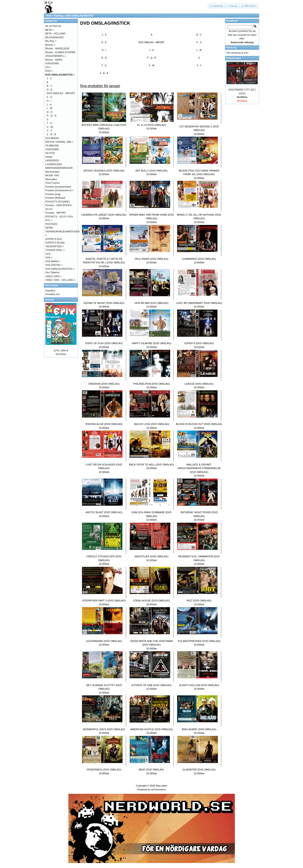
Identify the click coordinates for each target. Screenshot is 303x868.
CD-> (48, 67)
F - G (199, 42)
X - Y (199, 66)
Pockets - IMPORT (56, 213)
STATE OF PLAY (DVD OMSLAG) (104, 343)
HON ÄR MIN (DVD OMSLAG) (151, 303)
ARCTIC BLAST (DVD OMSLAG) (104, 512)
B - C (199, 35)
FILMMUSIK (52, 145)
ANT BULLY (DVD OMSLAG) (151, 171)
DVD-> (49, 71)
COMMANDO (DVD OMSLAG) (199, 259)
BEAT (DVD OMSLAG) (151, 770)
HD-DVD (50, 153)
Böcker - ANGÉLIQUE (58, 48)
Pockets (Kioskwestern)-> (59, 190)
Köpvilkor (50, 291)
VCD (48, 254)
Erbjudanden (233, 58)
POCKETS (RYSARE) (58, 202)
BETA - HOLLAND (55, 33)
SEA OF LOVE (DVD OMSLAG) (151, 424)
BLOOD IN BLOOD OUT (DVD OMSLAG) (199, 424)
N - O (104, 58)
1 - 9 (104, 35)
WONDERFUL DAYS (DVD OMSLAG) (104, 729)
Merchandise (52, 172)
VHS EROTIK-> (54, 265)
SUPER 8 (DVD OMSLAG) (199, 343)
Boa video (162, 786)
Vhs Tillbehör (53, 272)
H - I (104, 50)
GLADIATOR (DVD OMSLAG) (199, 770)
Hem (49, 16)
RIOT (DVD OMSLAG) (199, 601)
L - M (199, 50)
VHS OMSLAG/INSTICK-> (60, 269)
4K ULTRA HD (53, 26)
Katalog (59, 16)
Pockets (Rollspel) (55, 198)
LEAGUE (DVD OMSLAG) (199, 384)
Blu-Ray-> (51, 41)
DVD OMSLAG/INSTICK (80, 16)
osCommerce (158, 789)
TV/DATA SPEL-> (55, 250)
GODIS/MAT (52, 149)
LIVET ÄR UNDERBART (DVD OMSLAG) (199, 303)
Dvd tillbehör (52, 138)
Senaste (49, 300)
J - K (152, 50)
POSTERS (51, 224)
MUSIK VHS (52, 175)
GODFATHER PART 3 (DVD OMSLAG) (104, 601)
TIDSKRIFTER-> (55, 246)
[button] (217, 6)
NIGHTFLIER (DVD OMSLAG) (151, 556)
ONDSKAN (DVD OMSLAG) (104, 384)
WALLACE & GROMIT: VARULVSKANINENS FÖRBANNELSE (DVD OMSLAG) (199, 468)
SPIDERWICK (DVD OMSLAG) (104, 770)
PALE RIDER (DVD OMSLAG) (151, 259)
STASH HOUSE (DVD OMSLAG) (151, 601)
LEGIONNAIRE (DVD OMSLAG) (104, 641)
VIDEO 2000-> (53, 276)
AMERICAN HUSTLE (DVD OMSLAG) (151, 729)
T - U (104, 66)
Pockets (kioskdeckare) (58, 187)
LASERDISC (52, 160)
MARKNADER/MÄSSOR (59, 168)
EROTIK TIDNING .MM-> (59, 142)
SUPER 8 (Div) (54, 239)
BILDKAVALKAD (54, 37)
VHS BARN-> (53, 261)
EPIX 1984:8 (61, 351)
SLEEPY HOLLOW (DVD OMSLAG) (199, 685)
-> (60, 75)
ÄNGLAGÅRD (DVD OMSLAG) (199, 729)
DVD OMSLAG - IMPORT (151, 42)
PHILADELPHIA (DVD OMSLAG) (151, 384)
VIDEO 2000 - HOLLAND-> (60, 280)
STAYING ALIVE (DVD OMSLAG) (104, 424)
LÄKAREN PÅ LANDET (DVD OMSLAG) (104, 215)
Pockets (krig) (53, 194)
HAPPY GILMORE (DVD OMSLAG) (152, 343)
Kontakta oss (53, 294)
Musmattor (51, 179)
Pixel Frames (53, 183)
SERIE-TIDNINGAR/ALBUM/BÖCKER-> (63, 231)
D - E (104, 42)
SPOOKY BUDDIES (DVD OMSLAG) (104, 171)
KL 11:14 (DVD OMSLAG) (151, 125)
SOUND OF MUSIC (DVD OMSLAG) (104, 303)
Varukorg (231, 48)
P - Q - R (151, 58)
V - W (152, 66)
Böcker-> (50, 45)
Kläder (49, 157)
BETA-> (50, 30)
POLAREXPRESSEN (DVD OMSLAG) (199, 641)
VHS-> (49, 258)
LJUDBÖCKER (54, 164)
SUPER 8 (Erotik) (55, 243)
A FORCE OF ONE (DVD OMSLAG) (151, 685)
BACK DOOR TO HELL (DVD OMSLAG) (151, 465)
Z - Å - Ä (104, 73)
